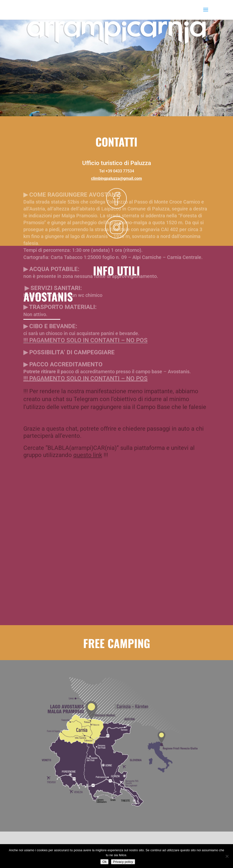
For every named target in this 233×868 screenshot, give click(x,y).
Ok (104, 862)
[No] (227, 856)
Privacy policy (123, 862)
